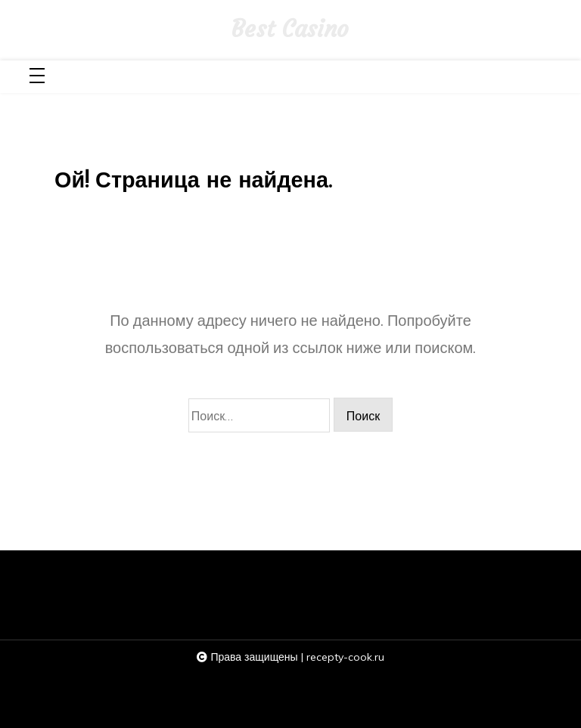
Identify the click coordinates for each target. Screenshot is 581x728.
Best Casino (290, 29)
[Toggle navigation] (37, 77)
